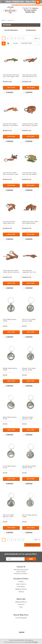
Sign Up (30, 8)
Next (37, 38)
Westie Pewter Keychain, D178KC (10, 418)
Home (4, 20)
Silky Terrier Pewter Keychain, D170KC (8, 516)
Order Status (21, 587)
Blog (21, 607)
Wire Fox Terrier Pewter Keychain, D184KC (29, 320)
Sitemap (21, 592)
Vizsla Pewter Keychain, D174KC (10, 467)
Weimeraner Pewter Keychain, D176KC (28, 418)
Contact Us (21, 604)
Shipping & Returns (21, 589)
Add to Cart (11, 88)
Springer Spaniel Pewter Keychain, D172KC (29, 467)
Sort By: (16, 43)
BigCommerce (15, 642)
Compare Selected (32, 545)
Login (22, 8)
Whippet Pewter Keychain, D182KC (10, 369)
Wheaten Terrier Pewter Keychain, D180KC (29, 369)
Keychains (11, 20)
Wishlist (21, 582)
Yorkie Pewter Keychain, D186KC (10, 320)
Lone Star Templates (32, 642)
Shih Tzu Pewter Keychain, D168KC (30, 516)
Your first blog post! (21, 618)
